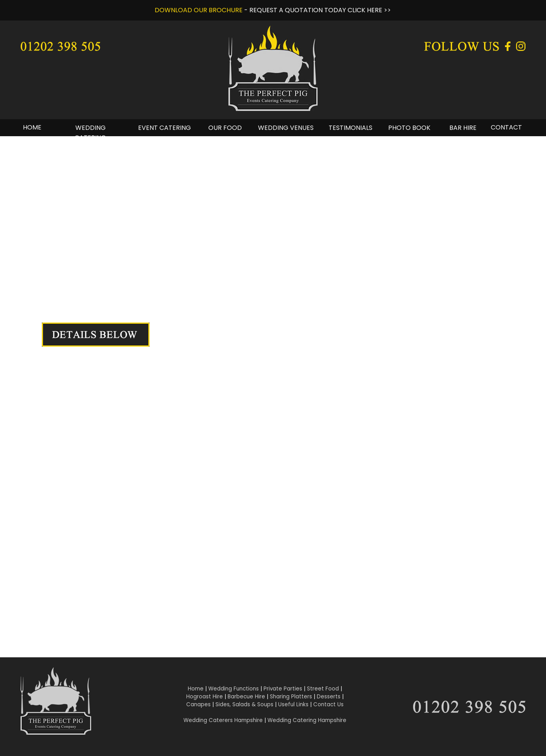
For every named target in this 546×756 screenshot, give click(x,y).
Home (196, 689)
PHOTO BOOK (409, 128)
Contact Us (328, 704)
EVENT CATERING (165, 128)
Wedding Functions (234, 689)
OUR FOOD (225, 128)
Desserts (329, 697)
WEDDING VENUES (286, 128)
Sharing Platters (291, 697)
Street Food (323, 689)
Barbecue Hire (246, 697)
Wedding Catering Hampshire (307, 720)
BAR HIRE (463, 128)
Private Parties (283, 689)
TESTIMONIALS (351, 128)
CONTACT (506, 127)
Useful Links (293, 704)
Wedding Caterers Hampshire (223, 720)
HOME (32, 127)
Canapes (198, 704)
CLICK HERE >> (369, 10)
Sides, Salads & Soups (244, 704)
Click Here (170, 592)
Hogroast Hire (205, 697)
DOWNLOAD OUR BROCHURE (199, 10)
